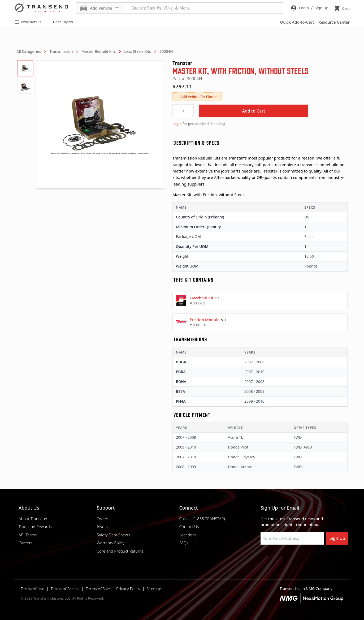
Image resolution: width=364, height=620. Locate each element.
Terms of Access (65, 589)
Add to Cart (254, 111)
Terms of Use (32, 589)
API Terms (28, 535)
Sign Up (337, 538)
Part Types (60, 22)
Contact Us (189, 527)
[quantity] (183, 111)
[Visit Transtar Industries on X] (303, 557)
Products (28, 22)
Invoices (104, 527)
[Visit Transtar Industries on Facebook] (263, 557)
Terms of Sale (98, 589)
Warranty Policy (110, 543)
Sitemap (154, 589)
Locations (188, 535)
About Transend (33, 519)
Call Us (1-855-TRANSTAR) (202, 519)
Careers (26, 543)
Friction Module (205, 320)
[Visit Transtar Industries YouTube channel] (316, 557)
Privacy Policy (128, 589)
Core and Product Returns (120, 551)
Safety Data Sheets (113, 535)
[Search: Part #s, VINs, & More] (203, 8)
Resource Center (334, 22)
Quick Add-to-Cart (297, 22)
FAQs (184, 543)
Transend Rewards (35, 527)
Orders (103, 519)
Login (177, 124)
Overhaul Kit (201, 298)
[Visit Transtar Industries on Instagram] (289, 557)
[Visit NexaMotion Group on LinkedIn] (276, 557)
